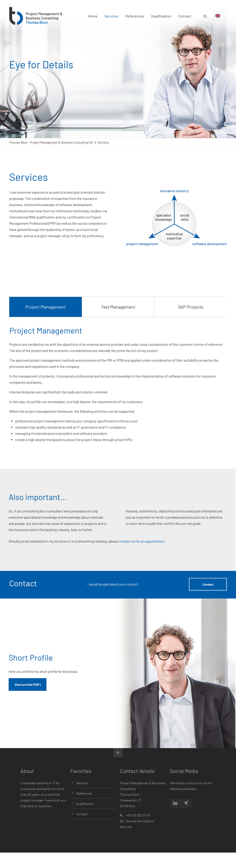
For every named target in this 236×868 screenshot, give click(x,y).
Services (111, 16)
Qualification (161, 16)
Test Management (118, 352)
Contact (185, 16)
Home (93, 16)
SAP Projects (191, 352)
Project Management (46, 352)
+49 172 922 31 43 (138, 815)
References (135, 16)
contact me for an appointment (87, 541)
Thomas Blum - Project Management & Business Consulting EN (51, 142)
